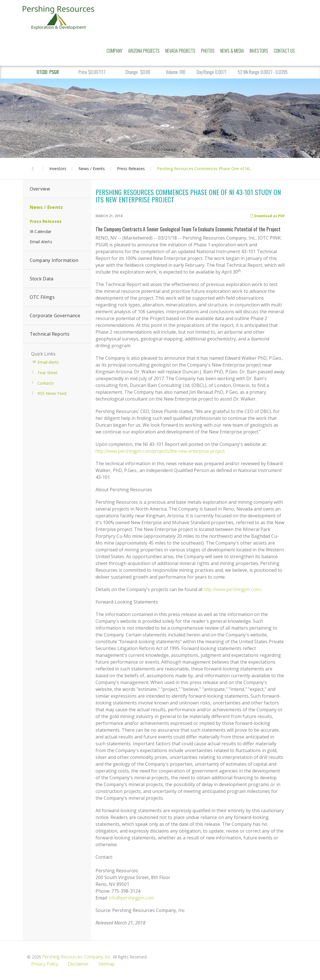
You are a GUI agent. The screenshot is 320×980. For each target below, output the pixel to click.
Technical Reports (50, 334)
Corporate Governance (55, 316)
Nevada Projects (180, 51)
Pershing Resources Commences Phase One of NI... (204, 169)
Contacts (46, 383)
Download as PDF (267, 216)
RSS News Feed (52, 393)
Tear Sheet (47, 373)
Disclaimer (78, 964)
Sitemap (106, 964)
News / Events (92, 169)
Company (115, 51)
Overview (40, 189)
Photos (208, 51)
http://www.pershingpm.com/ (232, 589)
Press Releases (131, 169)
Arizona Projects (144, 51)
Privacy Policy (45, 964)
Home (35, 163)
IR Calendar (41, 231)
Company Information (54, 260)
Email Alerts (41, 242)
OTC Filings (42, 297)
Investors (259, 51)
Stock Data (42, 279)
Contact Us (284, 51)
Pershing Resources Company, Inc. (77, 957)
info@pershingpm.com (131, 898)
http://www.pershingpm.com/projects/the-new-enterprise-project (160, 451)
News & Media (232, 51)
